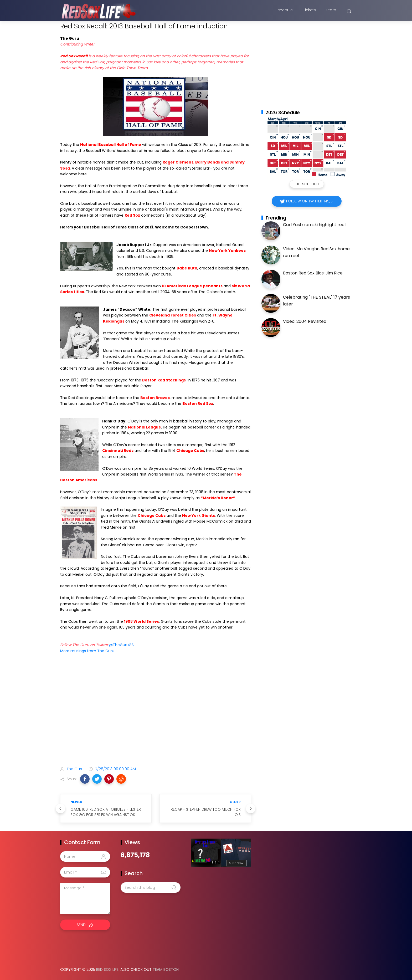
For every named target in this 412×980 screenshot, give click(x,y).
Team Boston (166, 969)
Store (331, 11)
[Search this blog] (151, 887)
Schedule (284, 11)
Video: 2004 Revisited (305, 321)
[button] (85, 779)
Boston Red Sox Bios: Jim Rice (313, 273)
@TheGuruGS (121, 645)
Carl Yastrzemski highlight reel (314, 225)
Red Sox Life (107, 969)
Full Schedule (307, 184)
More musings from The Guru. (88, 651)
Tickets (310, 11)
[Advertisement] (156, 721)
